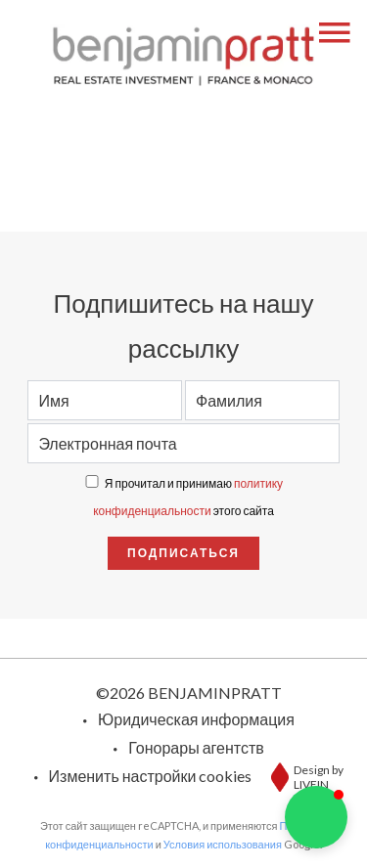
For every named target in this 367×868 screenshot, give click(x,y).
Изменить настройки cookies (151, 776)
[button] (316, 817)
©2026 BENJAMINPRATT (189, 693)
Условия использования (223, 844)
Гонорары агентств (196, 747)
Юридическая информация (196, 719)
